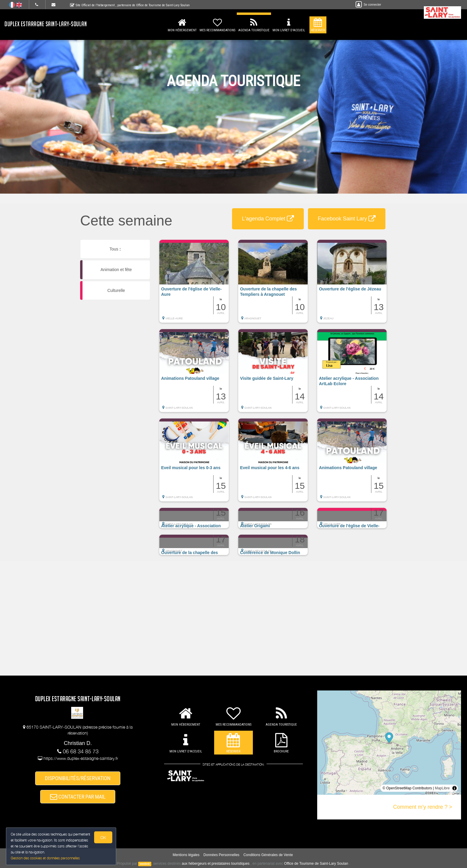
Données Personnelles (221, 855)
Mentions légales (186, 855)
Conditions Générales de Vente (268, 855)
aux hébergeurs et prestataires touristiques (215, 864)
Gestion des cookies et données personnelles (45, 858)
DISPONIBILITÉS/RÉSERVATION (78, 778)
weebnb (145, 864)
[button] (194, 284)
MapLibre (442, 788)
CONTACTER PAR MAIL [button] (78, 797)
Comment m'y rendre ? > (423, 807)
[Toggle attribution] (454, 788)
